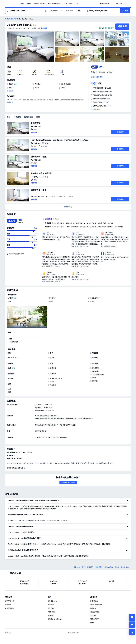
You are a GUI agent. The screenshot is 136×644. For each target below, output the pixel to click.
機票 (29, 4)
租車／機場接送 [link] (54, 4)
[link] (105, 4)
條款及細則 (51, 597)
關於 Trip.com (52, 586)
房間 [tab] (9, 117)
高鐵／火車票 (40, 4)
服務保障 (8, 590)
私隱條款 (51, 600)
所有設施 (10, 91)
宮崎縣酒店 (99, 552)
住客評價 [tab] (17, 117)
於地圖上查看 (96, 109)
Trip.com (77, 552)
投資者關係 (94, 586)
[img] (31, 47)
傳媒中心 (51, 590)
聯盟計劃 (93, 593)
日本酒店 (90, 552)
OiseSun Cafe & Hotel (19, 25)
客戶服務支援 (10, 586)
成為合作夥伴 (95, 604)
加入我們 (51, 593)
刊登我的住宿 (95, 597)
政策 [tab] (38, 117)
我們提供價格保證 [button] (108, 28)
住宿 (22, 4)
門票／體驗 (68, 4)
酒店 (83, 552)
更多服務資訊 (10, 593)
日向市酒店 (109, 552)
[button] (77, 4)
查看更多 (10, 102)
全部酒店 (93, 600)
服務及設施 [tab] (29, 117)
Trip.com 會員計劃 (96, 590)
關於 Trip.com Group (54, 604)
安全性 (92, 607)
